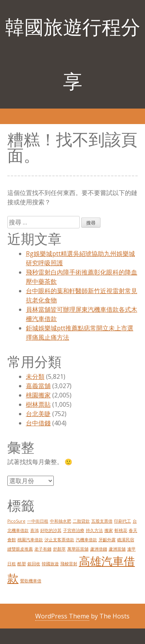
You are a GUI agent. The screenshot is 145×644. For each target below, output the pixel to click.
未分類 (35, 376)
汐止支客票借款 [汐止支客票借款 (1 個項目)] (59, 540)
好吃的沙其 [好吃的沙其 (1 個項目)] (51, 530)
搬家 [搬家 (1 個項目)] (109, 530)
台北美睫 (38, 414)
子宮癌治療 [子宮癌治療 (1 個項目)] (74, 530)
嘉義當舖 (38, 386)
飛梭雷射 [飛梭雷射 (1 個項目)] (69, 564)
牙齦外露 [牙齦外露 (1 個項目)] (107, 540)
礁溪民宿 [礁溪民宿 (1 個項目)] (126, 540)
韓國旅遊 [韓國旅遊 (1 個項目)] (50, 564)
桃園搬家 (38, 395)
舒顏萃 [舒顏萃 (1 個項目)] (59, 549)
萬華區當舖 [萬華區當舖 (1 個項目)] (78, 549)
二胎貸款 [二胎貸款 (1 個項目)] (81, 521)
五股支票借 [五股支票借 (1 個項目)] (102, 521)
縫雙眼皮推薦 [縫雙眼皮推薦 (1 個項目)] (20, 549)
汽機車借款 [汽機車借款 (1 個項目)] (86, 540)
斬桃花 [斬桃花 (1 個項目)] (121, 530)
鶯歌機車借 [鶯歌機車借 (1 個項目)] (31, 581)
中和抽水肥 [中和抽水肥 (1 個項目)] (61, 521)
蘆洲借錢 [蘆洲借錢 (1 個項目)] (99, 549)
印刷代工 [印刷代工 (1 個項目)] (123, 521)
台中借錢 (38, 423)
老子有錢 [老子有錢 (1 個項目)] (43, 549)
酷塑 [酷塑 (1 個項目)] (22, 564)
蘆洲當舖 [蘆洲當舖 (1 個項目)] (117, 549)
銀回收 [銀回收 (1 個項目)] (34, 564)
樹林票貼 (38, 404)
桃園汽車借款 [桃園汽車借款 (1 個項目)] (30, 540)
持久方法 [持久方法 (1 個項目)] (94, 530)
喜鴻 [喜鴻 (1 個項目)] (34, 530)
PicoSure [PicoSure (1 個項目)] (16, 521)
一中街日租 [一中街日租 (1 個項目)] (38, 521)
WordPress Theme (62, 616)
